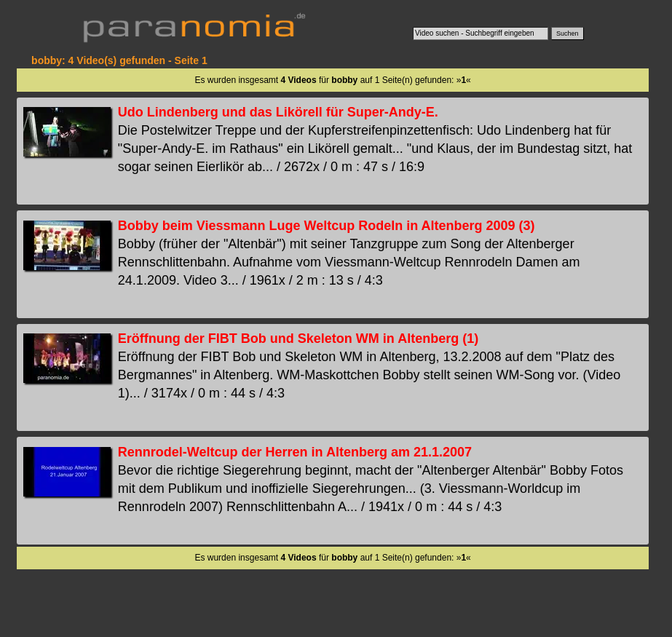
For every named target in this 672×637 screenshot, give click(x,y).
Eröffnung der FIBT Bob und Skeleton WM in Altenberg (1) (298, 339)
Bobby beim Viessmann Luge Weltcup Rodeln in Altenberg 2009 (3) (327, 226)
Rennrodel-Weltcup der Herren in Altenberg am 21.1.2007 (295, 452)
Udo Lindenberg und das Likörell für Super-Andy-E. (278, 112)
